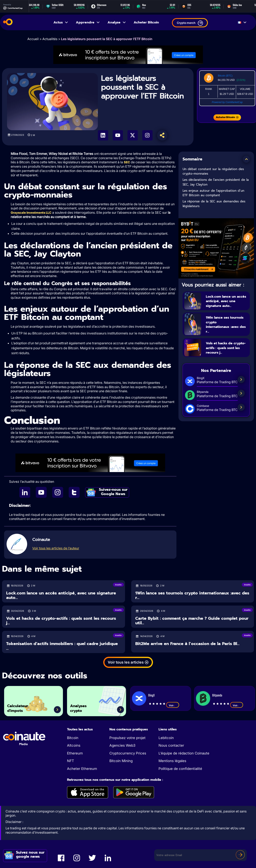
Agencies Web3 (122, 746)
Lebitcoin (166, 738)
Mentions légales (172, 761)
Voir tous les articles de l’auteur (56, 549)
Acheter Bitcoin (146, 22)
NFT (71, 761)
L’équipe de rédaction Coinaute (184, 754)
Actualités (50, 39)
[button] (246, 159)
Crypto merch (190, 23)
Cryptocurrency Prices (128, 754)
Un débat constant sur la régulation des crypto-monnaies (213, 171)
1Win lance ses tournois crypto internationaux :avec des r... (226, 324)
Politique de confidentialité (180, 769)
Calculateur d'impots (22, 707)
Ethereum (75, 754)
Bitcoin (73, 738)
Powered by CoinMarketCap (227, 102)
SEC (127, 162)
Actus (61, 22)
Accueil (33, 39)
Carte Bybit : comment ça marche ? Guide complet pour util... (192, 621)
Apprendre (88, 22)
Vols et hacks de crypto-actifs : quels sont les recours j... (226, 348)
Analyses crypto (82, 707)
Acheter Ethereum (82, 769)
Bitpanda (217, 695)
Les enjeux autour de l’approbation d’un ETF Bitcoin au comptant (213, 193)
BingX (151, 695)
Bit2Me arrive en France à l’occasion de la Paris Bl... (187, 644)
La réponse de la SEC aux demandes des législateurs (214, 204)
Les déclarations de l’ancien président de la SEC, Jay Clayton (216, 182)
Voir (173, 706)
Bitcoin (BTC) (225, 76)
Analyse (117, 22)
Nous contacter (171, 746)
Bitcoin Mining (121, 761)
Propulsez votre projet (127, 738)
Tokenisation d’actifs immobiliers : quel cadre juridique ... (62, 646)
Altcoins (74, 746)
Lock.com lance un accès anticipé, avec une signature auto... (226, 301)
